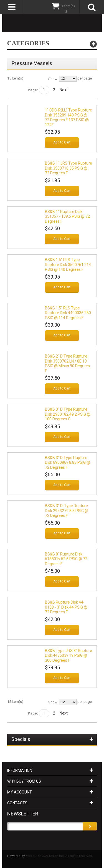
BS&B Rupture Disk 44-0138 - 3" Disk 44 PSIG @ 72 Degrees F (66, 607)
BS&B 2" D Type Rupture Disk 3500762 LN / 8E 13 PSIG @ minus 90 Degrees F (67, 364)
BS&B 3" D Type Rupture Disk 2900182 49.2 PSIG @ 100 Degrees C (68, 414)
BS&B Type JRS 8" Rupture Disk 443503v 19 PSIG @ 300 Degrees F (69, 655)
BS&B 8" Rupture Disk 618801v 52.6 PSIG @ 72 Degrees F (66, 559)
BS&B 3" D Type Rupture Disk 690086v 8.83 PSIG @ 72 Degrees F (68, 462)
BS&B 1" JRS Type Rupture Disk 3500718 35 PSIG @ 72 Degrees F (69, 168)
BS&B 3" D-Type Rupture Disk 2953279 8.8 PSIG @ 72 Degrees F (67, 511)
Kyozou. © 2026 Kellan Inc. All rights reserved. (59, 856)
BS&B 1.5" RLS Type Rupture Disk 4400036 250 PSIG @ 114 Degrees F (68, 313)
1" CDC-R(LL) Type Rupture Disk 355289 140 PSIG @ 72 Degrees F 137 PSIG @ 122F (69, 117)
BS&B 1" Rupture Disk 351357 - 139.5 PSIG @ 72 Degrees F (67, 216)
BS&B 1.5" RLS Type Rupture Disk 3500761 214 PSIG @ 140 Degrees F (68, 265)
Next (64, 90)
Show (53, 79)
